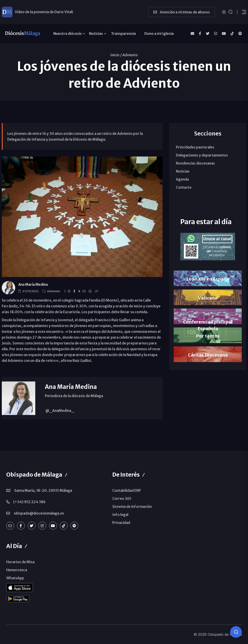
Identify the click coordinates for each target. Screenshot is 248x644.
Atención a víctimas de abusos (182, 12)
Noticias (96, 33)
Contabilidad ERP (127, 490)
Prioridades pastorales (195, 147)
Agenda (182, 179)
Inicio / (116, 55)
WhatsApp (15, 578)
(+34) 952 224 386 (29, 502)
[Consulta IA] (236, 632)
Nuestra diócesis (68, 33)
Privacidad (121, 523)
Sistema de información (132, 506)
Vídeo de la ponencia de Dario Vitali (44, 12)
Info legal (120, 515)
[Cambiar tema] (224, 12)
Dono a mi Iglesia (159, 33)
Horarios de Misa (20, 562)
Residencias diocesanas (195, 163)
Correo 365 (122, 498)
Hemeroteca (17, 570)
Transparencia (123, 33)
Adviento (130, 55)
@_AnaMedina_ (60, 411)
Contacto (184, 187)
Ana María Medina (33, 284)
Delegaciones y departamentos (202, 155)
